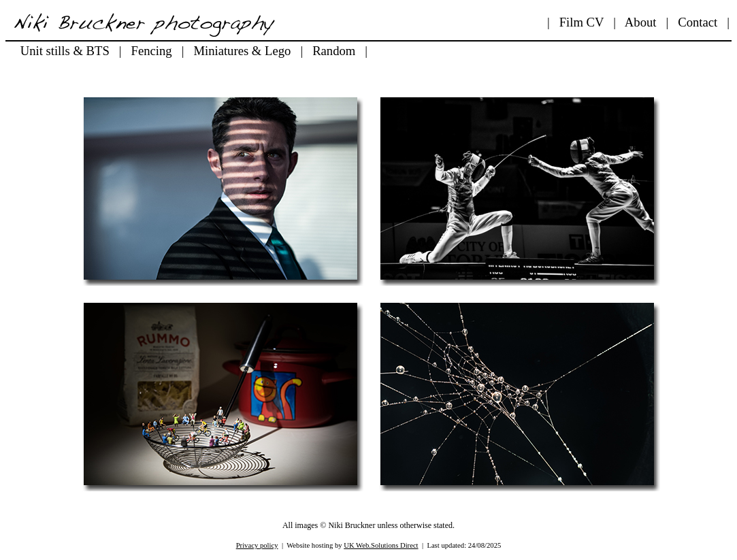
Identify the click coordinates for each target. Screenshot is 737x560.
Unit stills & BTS (65, 51)
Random (334, 51)
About (641, 22)
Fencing (152, 51)
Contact (698, 22)
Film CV (582, 22)
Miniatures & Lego (242, 51)
